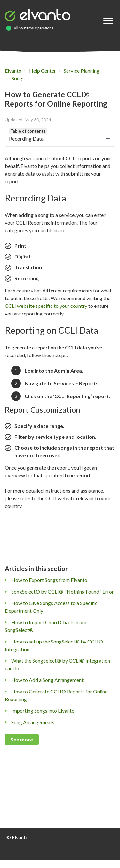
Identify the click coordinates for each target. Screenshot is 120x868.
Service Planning (82, 71)
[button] (108, 21)
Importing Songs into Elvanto (43, 711)
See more (22, 739)
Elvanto (13, 71)
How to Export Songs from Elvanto (49, 580)
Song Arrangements (33, 722)
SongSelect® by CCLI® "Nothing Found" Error (63, 591)
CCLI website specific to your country (46, 306)
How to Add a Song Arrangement (47, 680)
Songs (18, 78)
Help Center (43, 71)
